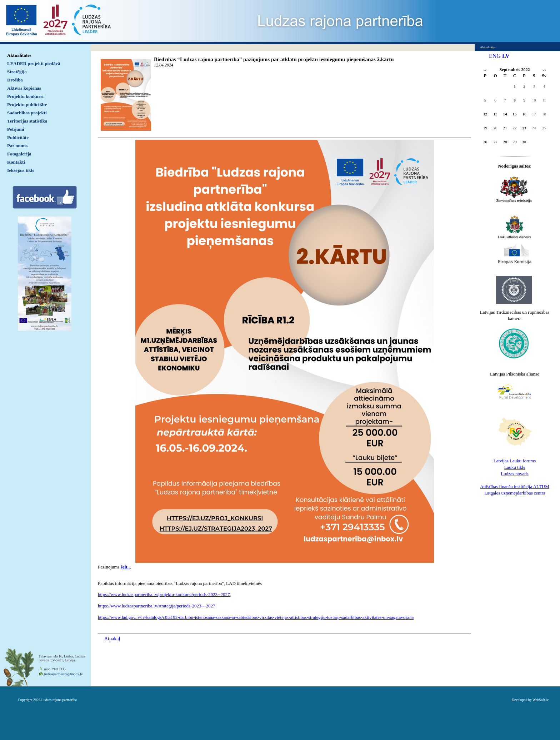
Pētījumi (16, 129)
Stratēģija (17, 72)
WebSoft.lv (541, 700)
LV (506, 56)
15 (515, 114)
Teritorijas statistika (27, 121)
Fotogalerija (19, 154)
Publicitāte (18, 137)
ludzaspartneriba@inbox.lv (63, 674)
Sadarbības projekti (27, 113)
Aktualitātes (19, 55)
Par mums (17, 146)
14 (505, 114)
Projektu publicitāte (27, 105)
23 (524, 128)
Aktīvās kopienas (24, 88)
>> (544, 71)
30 (524, 142)
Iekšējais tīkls (21, 170)
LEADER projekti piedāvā (34, 63)
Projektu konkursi (25, 96)
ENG (495, 56)
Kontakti (16, 162)
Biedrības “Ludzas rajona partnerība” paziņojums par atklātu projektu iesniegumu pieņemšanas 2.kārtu (274, 59)
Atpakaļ (112, 639)
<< (485, 71)
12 (485, 114)
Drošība (15, 80)
